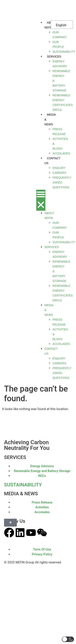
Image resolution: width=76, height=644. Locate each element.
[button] (41, 200)
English (61, 25)
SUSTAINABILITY (23, 485)
